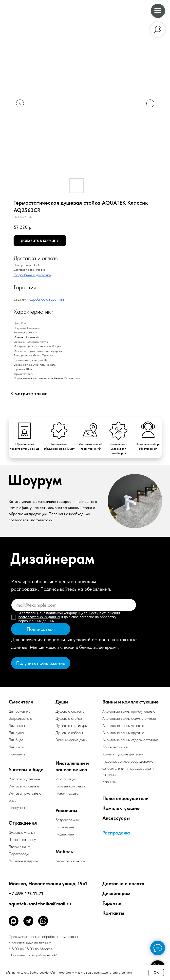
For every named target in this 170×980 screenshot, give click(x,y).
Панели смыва (67, 793)
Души (62, 702)
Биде (13, 800)
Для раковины (20, 711)
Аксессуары (116, 818)
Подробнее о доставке (32, 275)
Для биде (16, 740)
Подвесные (65, 834)
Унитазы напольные (24, 786)
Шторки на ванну (22, 840)
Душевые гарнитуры (71, 726)
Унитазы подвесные (24, 779)
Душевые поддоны (23, 861)
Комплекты (17, 754)
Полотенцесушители (125, 798)
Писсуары (17, 808)
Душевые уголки (22, 832)
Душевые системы (70, 711)
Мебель (64, 851)
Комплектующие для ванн (123, 754)
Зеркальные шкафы (71, 861)
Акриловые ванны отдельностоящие (131, 740)
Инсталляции (66, 779)
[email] (74, 605)
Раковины (66, 810)
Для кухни (16, 747)
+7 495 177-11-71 (26, 894)
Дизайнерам (116, 893)
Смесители (21, 702)
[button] (41, 663)
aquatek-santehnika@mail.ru (40, 904)
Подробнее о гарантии (45, 299)
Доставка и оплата (123, 883)
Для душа (16, 733)
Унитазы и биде (26, 769)
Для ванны (17, 726)
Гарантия (113, 903)
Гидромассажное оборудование (128, 761)
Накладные (65, 827)
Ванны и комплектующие (131, 702)
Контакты (113, 913)
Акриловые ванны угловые (123, 726)
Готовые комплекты (71, 786)
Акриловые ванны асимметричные (129, 718)
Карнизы (109, 782)
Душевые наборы (69, 733)
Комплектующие (121, 808)
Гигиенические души (71, 740)
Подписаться (41, 629)
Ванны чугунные (115, 747)
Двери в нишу (19, 847)
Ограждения (23, 823)
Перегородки (19, 854)
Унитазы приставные (25, 793)
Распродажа (116, 833)
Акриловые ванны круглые (123, 733)
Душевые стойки (69, 718)
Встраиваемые (67, 820)
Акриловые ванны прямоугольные (129, 711)
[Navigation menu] (158, 11)
